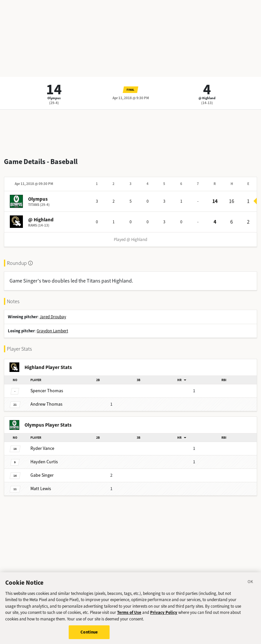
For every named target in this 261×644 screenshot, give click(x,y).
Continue (89, 635)
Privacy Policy (164, 616)
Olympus (54, 98)
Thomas (47, 391)
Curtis (44, 462)
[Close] (251, 586)
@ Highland (207, 98)
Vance (42, 448)
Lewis (41, 489)
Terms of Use (129, 616)
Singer (42, 475)
